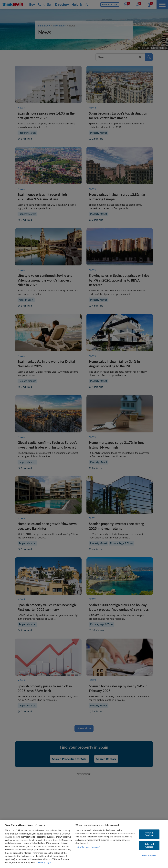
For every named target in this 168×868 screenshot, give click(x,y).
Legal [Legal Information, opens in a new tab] (48, 862)
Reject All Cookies (149, 845)
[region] (84, 844)
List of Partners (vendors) (88, 847)
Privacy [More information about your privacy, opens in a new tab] (41, 862)
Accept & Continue (149, 834)
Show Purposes (149, 856)
